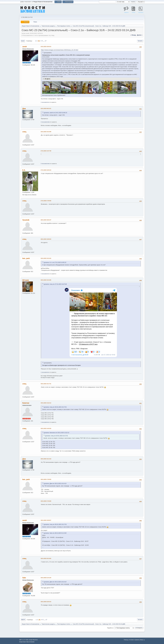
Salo (24, 578)
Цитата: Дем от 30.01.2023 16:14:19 (55, 484)
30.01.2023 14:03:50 (46, 428)
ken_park (26, 258)
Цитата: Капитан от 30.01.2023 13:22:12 (56, 433)
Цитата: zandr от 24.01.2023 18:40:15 (55, 113)
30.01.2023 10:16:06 (46, 280)
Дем (24, 109)
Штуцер (26, 280)
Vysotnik (26, 220)
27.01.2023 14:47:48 (46, 151)
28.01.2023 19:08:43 (46, 239)
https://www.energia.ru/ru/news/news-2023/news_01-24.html (60, 50)
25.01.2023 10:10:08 (46, 132)
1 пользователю (45, 102)
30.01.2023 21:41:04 (46, 578)
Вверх (23, 620)
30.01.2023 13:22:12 (46, 403)
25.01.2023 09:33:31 (46, 108)
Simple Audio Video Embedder (27, 642)
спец (24, 132)
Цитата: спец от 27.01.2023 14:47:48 (55, 284)
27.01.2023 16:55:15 (46, 170)
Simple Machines (33, 640)
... (44, 41)
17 (46, 41)
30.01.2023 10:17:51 (46, 384)
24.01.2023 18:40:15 (46, 47)
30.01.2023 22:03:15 (46, 602)
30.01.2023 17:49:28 (46, 501)
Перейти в (110, 628)
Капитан (26, 403)
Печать (140, 41)
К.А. (24, 170)
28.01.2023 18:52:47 (46, 220)
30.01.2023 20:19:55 (46, 558)
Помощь (126, 640)
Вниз (23, 41)
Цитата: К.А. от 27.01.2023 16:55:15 (55, 262)
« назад (133, 35)
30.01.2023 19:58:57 (46, 520)
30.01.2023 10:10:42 (46, 258)
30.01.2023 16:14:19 (46, 459)
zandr (25, 47)
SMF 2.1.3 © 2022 (24, 640)
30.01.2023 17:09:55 (46, 479)
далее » (140, 35)
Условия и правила (134, 640)
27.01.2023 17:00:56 (46, 201)
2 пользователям (45, 122)
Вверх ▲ (142, 640)
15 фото (47, 79)
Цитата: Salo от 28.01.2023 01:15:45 (55, 533)
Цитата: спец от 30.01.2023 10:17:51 (55, 407)
